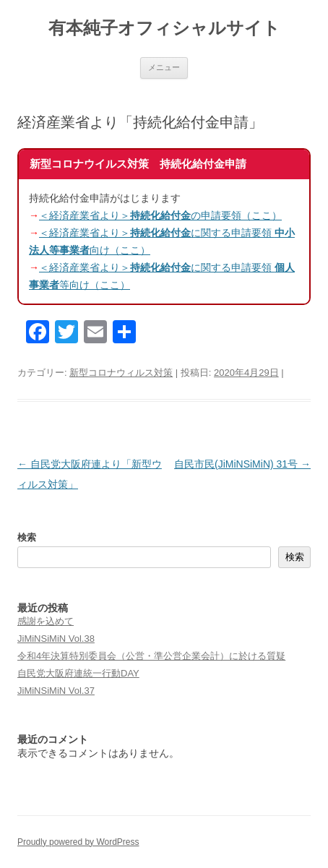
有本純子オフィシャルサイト (164, 28)
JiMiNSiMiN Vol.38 (56, 639)
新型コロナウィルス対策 (121, 373)
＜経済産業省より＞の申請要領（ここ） (160, 215)
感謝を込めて (46, 621)
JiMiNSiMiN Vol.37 (56, 691)
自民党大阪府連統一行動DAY (78, 673)
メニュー (164, 67)
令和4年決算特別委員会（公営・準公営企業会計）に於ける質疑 (151, 656)
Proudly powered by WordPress (78, 842)
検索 (27, 537)
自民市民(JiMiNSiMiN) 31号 (242, 464)
